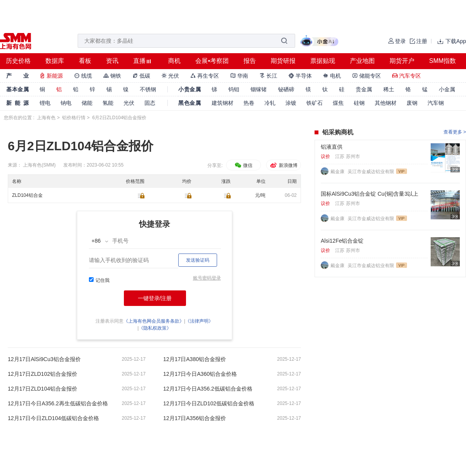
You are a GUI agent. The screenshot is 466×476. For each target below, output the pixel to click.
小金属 (447, 89)
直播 (139, 61)
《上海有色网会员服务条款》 (154, 321)
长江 (268, 76)
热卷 (249, 103)
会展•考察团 (212, 61)
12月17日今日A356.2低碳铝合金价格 (208, 389)
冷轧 (270, 103)
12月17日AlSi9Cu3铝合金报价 (44, 359)
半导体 (300, 76)
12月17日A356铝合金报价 (195, 418)
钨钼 (234, 89)
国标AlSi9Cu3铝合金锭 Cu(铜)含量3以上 (369, 194)
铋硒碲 (286, 89)
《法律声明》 (199, 321)
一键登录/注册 (155, 298)
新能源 (51, 76)
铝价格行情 (74, 118)
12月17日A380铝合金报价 (195, 359)
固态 (150, 103)
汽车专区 (407, 76)
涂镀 (291, 103)
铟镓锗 (259, 89)
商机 (174, 61)
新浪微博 (283, 165)
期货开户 (402, 61)
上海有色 (46, 118)
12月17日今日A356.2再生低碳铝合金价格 (58, 403)
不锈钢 (148, 89)
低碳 (141, 76)
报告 (250, 61)
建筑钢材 (223, 103)
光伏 (170, 76)
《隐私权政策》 (155, 328)
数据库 (55, 61)
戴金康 (338, 172)
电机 (332, 76)
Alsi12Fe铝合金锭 (342, 241)
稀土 (389, 89)
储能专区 (367, 76)
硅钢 (359, 103)
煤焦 (338, 103)
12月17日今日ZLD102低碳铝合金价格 (209, 403)
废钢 (412, 103)
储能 (87, 103)
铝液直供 (332, 147)
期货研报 (283, 61)
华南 (239, 76)
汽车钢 (436, 103)
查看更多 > (455, 132)
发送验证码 (198, 260)
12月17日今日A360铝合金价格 (200, 374)
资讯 (112, 61)
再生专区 (205, 76)
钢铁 (112, 76)
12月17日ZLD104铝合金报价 (43, 389)
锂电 (45, 103)
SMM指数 (443, 61)
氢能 (108, 103)
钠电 (66, 103)
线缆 (83, 76)
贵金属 (364, 89)
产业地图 (362, 61)
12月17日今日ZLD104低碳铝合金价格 (53, 418)
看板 (85, 61)
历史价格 (18, 61)
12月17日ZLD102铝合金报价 (43, 374)
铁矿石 (315, 103)
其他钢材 (386, 103)
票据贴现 (323, 61)
